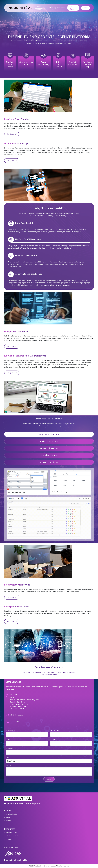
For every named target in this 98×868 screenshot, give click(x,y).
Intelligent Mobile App (88, 64)
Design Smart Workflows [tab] (49, 434)
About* (8, 765)
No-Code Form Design (10, 64)
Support (9, 839)
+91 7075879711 (41, 8)
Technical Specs (11, 833)
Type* (8, 757)
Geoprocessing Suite (26, 63)
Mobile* (53, 739)
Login (86, 8)
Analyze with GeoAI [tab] (49, 448)
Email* (8, 739)
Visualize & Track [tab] (49, 455)
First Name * (10, 730)
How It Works (10, 817)
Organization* (11, 748)
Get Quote (72, 8)
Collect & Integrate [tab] (49, 441)
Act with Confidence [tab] (49, 462)
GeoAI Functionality (44, 63)
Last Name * (55, 730)
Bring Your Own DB (59, 64)
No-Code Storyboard (73, 63)
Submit (49, 779)
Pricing (8, 821)
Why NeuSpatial (11, 814)
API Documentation (13, 836)
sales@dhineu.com (58, 8)
